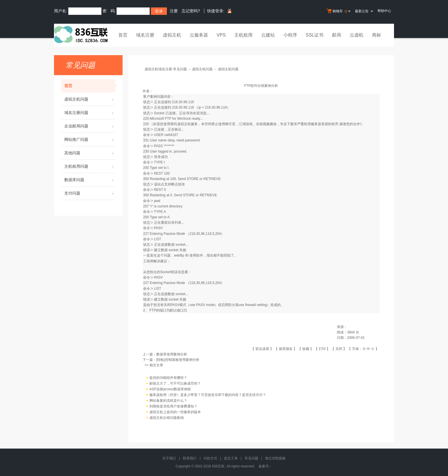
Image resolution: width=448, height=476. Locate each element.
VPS (221, 35)
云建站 (268, 35)
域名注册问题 (90, 113)
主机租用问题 (90, 166)
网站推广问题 (90, 139)
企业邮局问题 (90, 126)
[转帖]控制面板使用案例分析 (178, 360)
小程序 (290, 35)
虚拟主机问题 (90, 99)
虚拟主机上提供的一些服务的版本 (175, 412)
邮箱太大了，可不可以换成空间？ (175, 383)
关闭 (339, 349)
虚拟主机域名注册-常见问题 (166, 69)
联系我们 (190, 458)
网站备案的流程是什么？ (168, 401)
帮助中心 (384, 11)
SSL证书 (315, 35)
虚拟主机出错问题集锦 (167, 418)
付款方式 (210, 458)
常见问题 (251, 458)
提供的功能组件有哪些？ (168, 378)
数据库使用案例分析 (172, 354)
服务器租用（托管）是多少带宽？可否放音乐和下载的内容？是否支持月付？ (208, 395)
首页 (123, 35)
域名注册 (145, 35)
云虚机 (357, 35)
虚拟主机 (172, 35)
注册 (174, 11)
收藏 (306, 349)
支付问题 (90, 193)
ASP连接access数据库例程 (170, 389)
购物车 (339, 11)
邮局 (337, 35)
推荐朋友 (286, 349)
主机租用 (243, 35)
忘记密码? (191, 11)
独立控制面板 (275, 458)
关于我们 (169, 458)
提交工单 (231, 458)
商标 (377, 35)
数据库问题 (90, 180)
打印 (322, 349)
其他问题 (90, 153)
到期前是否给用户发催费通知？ (173, 406)
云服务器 (199, 35)
